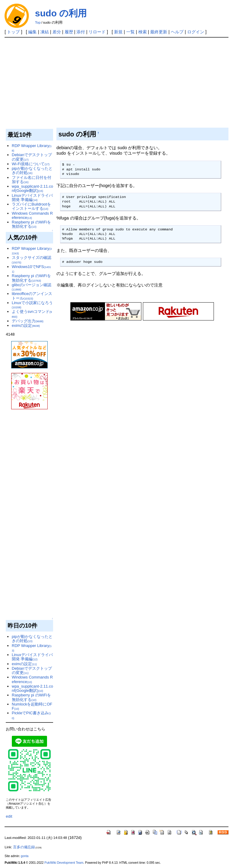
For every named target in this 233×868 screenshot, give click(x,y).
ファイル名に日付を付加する (32, 180)
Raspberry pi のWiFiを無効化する (31, 224)
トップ (13, 32)
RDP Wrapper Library (32, 148)
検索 (143, 32)
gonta (25, 856)
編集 (32, 32)
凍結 (45, 32)
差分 (57, 32)
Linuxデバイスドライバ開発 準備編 (32, 198)
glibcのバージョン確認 (32, 287)
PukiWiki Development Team (64, 863)
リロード (97, 32)
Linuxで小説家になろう (32, 305)
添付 (81, 32)
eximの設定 (26, 325)
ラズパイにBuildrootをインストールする (31, 206)
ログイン (196, 32)
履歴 (69, 32)
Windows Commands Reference (32, 215)
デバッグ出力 (28, 321)
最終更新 (159, 32)
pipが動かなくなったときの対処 (32, 171)
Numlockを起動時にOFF (32, 706)
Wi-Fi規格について (31, 164)
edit (9, 816)
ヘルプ (177, 32)
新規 (118, 32)
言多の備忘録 (24, 847)
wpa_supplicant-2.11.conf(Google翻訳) (32, 188)
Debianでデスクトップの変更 (32, 157)
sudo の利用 (61, 13)
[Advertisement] (117, 83)
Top (38, 22)
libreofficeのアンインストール (32, 296)
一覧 (130, 32)
